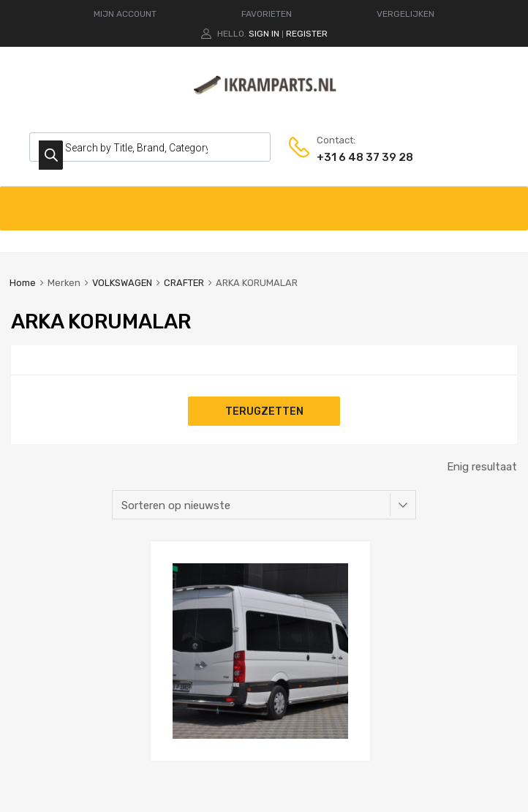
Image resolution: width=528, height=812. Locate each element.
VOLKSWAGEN (122, 283)
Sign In (264, 34)
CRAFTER (184, 283)
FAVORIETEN (267, 14)
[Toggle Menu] (509, 201)
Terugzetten (264, 411)
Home (23, 283)
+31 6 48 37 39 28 (352, 157)
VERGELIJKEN (406, 14)
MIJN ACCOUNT (125, 14)
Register (307, 34)
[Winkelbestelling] (264, 505)
